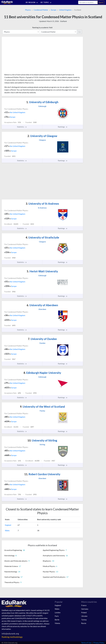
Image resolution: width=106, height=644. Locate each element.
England (8, 525)
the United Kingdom (18, 112)
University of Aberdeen (42, 305)
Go (79, 32)
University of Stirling (42, 440)
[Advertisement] (21, 56)
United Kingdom (65, 10)
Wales (7, 530)
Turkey (84, 620)
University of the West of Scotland (42, 407)
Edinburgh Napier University (42, 373)
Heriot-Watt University (42, 271)
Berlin (57, 620)
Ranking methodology (12, 637)
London (58, 612)
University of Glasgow (42, 136)
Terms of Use (86, 643)
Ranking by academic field (42, 27)
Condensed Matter (41, 10)
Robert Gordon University (42, 474)
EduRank (63, 21)
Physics (28, 10)
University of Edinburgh (42, 102)
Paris (57, 616)
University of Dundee (42, 339)
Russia (84, 623)
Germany (85, 609)
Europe (54, 10)
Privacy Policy (99, 643)
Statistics (22, 127)
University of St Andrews (42, 204)
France (84, 605)
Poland (84, 612)
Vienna (57, 623)
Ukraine (84, 616)
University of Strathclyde (42, 237)
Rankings (63, 127)
